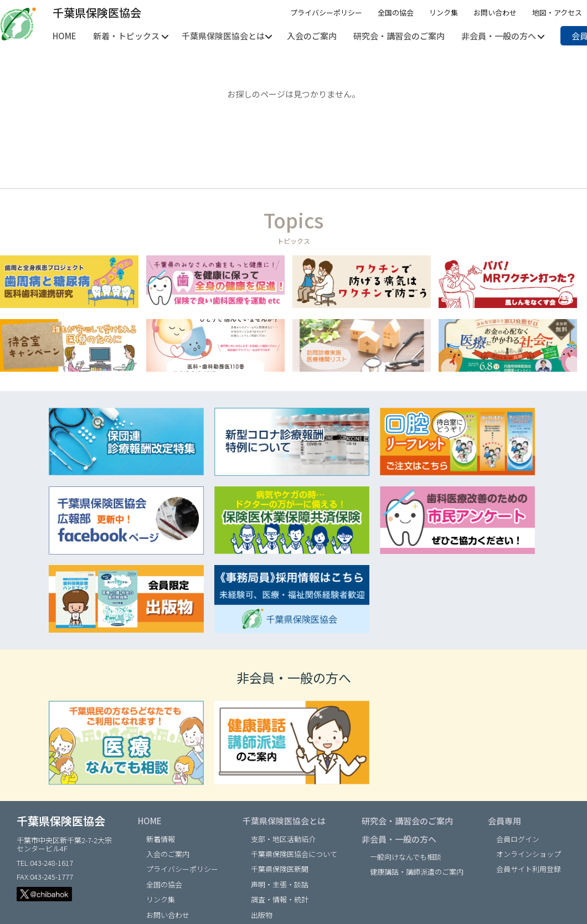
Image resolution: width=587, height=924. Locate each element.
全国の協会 (396, 12)
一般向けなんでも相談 (406, 857)
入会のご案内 (168, 854)
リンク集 (444, 12)
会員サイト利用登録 (529, 869)
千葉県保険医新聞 (280, 869)
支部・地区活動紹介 (283, 839)
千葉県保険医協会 (97, 12)
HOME (150, 821)
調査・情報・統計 (280, 899)
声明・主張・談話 (280, 884)
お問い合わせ (495, 12)
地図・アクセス (557, 12)
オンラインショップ (529, 854)
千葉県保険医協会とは (284, 821)
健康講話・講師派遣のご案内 (417, 872)
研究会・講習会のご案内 (407, 821)
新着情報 (161, 839)
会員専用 (504, 821)
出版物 (262, 915)
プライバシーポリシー (326, 12)
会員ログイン (518, 839)
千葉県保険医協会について (294, 854)
